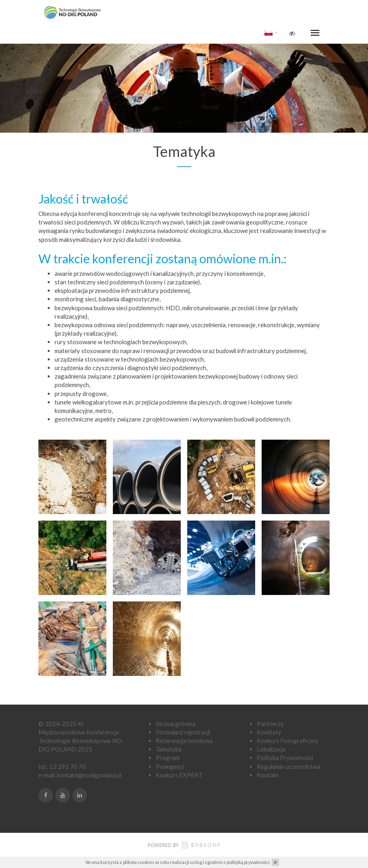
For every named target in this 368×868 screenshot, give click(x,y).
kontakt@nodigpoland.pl (89, 775)
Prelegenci (170, 766)
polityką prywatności (248, 862)
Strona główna (176, 724)
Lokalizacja (271, 749)
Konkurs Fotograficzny (288, 741)
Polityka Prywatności (285, 758)
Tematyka (169, 749)
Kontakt (268, 775)
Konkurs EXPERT (179, 775)
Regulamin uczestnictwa (289, 766)
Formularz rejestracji (183, 732)
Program (168, 758)
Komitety (269, 732)
